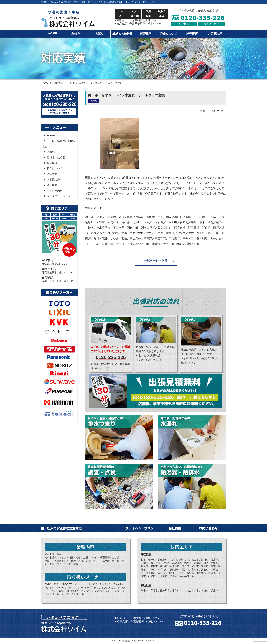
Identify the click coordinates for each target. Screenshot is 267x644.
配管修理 (145, 34)
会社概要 (184, 24)
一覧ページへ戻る (156, 260)
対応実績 (192, 34)
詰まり (76, 34)
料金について (168, 34)
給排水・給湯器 (122, 34)
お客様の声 (215, 34)
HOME (52, 33)
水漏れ (99, 34)
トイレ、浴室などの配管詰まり (59, 144)
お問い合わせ (211, 24)
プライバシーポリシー (60, 196)
